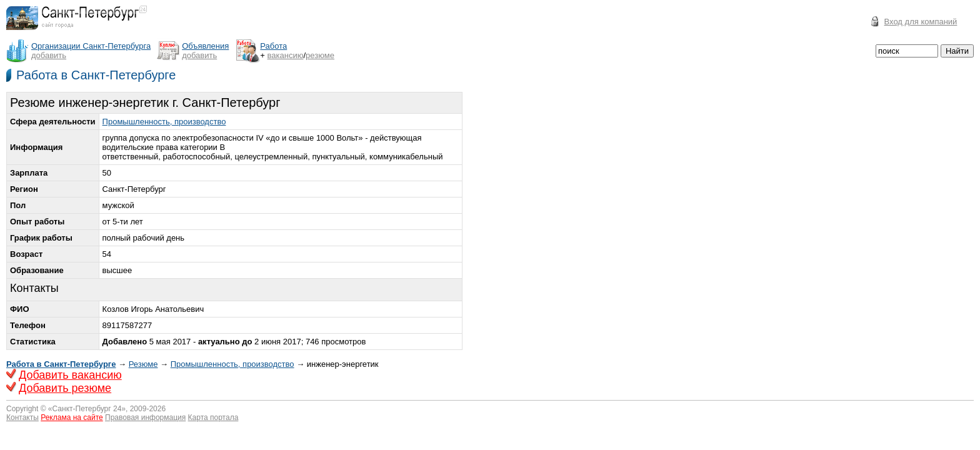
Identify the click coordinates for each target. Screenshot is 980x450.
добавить (49, 55)
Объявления (205, 46)
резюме (320, 55)
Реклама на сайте (72, 417)
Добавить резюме (65, 388)
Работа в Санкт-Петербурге (96, 75)
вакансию (286, 55)
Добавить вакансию (70, 375)
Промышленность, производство (164, 122)
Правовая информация (145, 417)
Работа (273, 46)
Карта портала (213, 417)
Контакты (22, 417)
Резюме (143, 364)
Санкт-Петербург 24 (87, 409)
